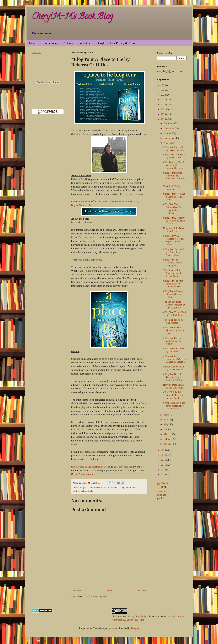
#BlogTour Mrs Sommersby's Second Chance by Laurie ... (175, 359)
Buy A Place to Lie (81, 205)
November (169, 128)
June (166, 420)
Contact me (85, 43)
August (168, 143)
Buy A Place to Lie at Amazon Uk (89, 467)
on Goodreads (118, 201)
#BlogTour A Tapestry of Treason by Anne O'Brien (174, 221)
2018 (164, 450)
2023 (164, 100)
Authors (68, 43)
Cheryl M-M (164, 485)
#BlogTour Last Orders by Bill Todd (174, 350)
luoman (114, 628)
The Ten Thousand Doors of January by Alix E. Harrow (174, 305)
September (169, 138)
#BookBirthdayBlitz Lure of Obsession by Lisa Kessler (173, 395)
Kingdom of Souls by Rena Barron (173, 230)
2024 (164, 95)
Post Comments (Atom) (96, 596)
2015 (164, 465)
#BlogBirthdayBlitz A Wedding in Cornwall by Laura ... (175, 165)
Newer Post (78, 591)
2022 (164, 105)
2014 (164, 470)
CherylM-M (141, 616)
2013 (164, 475)
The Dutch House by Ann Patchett (173, 321)
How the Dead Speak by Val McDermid (173, 386)
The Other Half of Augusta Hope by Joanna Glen (173, 273)
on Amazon (132, 201)
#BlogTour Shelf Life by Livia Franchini (173, 149)
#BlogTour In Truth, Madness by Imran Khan (173, 330)
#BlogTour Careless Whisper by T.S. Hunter (173, 341)
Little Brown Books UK (99, 488)
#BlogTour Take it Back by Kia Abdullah (175, 314)
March (167, 434)
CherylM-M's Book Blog (72, 17)
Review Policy (50, 43)
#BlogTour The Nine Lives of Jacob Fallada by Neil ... (173, 284)
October (168, 133)
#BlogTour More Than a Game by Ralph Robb (174, 197)
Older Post (141, 591)
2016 (164, 460)
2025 (164, 90)
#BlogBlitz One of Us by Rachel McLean (174, 368)
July (166, 415)
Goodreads (122, 467)
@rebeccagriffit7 (88, 201)
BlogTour (84, 488)
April (167, 429)
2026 (164, 85)
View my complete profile (162, 495)
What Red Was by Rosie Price (172, 188)
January (168, 444)
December (169, 123)
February (168, 439)
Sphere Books (87, 491)
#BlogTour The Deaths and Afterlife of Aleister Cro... (174, 252)
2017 (164, 455)
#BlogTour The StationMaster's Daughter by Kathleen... (172, 209)
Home (33, 43)
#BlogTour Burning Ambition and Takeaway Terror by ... (174, 177)
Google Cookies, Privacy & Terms (116, 43)
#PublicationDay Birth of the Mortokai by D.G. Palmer (174, 406)
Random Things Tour (120, 488)
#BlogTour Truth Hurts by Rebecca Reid (174, 156)
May (166, 424)
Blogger (135, 628)
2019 (164, 119)
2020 (164, 114)
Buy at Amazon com (82, 474)
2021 (164, 109)
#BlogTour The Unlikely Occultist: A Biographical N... (175, 263)
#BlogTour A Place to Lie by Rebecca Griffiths (174, 294)
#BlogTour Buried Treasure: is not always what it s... (173, 377)
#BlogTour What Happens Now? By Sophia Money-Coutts (174, 240)
